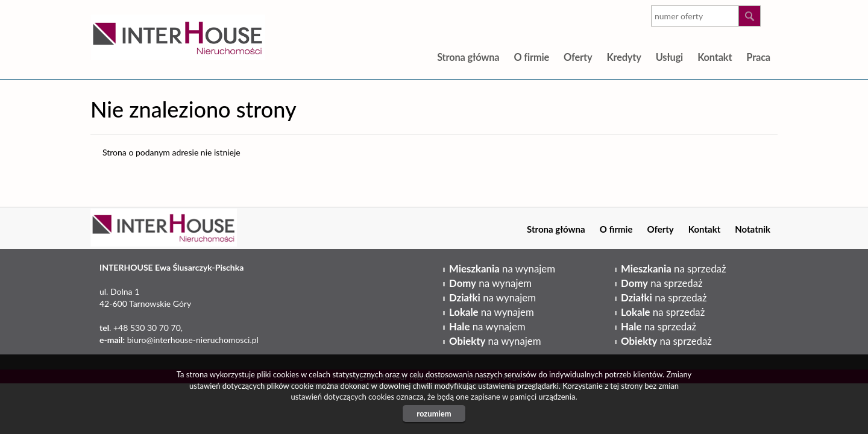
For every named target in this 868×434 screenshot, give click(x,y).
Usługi (669, 57)
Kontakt (715, 57)
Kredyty (624, 57)
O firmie (531, 57)
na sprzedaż (673, 269)
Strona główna (468, 57)
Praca (758, 57)
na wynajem (502, 269)
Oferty (578, 57)
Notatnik (753, 229)
